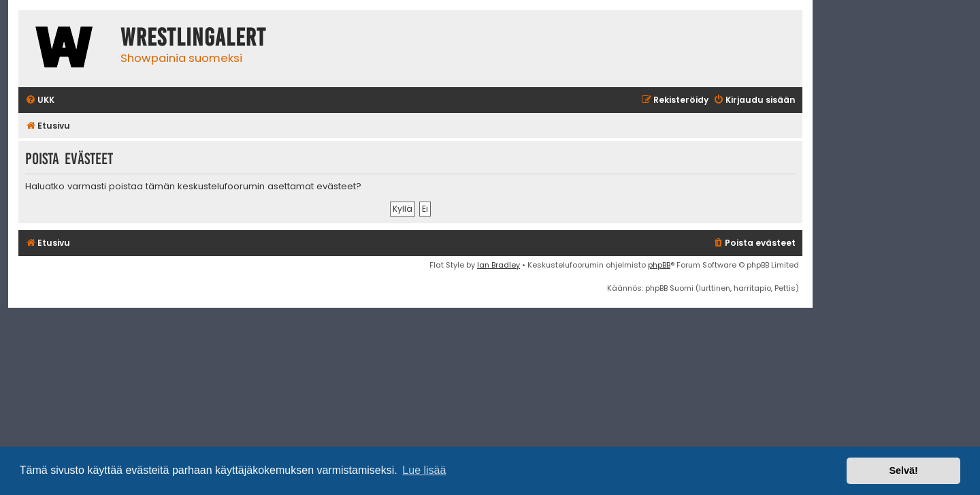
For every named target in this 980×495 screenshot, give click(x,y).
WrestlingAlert (193, 37)
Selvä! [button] (903, 470)
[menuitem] (40, 100)
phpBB (659, 265)
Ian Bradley (499, 265)
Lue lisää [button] (424, 470)
